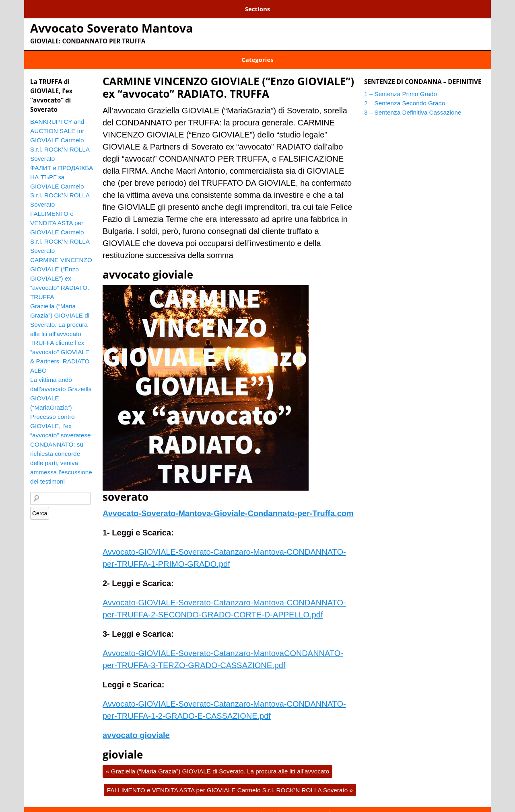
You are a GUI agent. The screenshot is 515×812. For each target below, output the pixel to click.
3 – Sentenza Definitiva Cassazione (262, 7)
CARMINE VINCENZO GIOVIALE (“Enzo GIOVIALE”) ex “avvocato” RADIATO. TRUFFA (228, 79)
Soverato (342, 54)
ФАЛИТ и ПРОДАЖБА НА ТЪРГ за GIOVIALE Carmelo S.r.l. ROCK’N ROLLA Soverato (62, 178)
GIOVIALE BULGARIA (238, 54)
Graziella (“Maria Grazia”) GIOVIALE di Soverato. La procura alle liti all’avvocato (217, 763)
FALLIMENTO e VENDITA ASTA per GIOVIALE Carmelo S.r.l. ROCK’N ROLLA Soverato (230, 782)
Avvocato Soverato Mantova (112, 25)
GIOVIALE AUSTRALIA (175, 54)
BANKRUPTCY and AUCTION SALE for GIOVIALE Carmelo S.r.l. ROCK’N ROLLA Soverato (60, 132)
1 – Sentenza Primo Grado (68, 7)
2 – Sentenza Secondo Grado (159, 7)
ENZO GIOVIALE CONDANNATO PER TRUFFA (84, 54)
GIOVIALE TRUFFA (297, 54)
